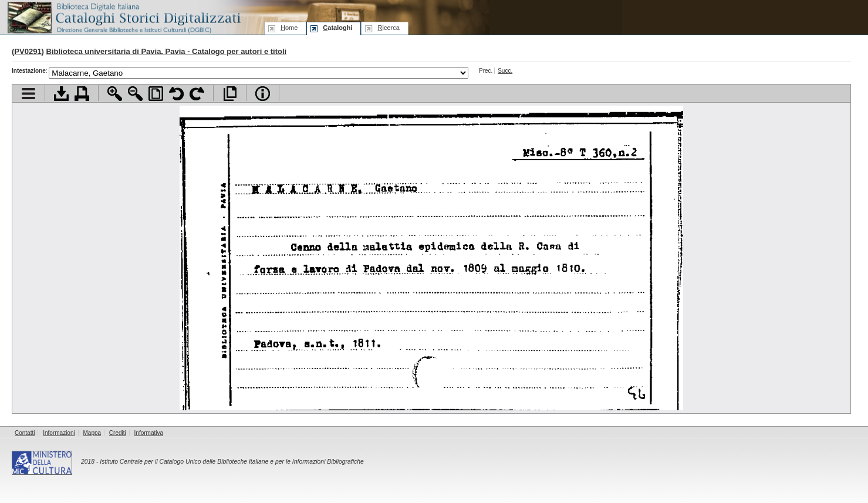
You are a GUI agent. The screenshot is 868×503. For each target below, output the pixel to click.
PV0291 (28, 51)
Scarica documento (61, 94)
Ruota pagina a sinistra (176, 94)
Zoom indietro (135, 94)
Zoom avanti (115, 94)
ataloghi (337, 28)
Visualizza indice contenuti (28, 94)
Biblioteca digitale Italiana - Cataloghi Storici (123, 17)
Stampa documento (82, 94)
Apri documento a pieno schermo (230, 94)
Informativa (149, 433)
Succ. (505, 71)
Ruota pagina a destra (197, 94)
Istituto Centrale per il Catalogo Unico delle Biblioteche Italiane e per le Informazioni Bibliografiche (232, 462)
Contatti (25, 433)
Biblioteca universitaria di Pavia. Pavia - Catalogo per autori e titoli (167, 51)
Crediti (118, 433)
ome (289, 28)
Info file (263, 94)
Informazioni (59, 433)
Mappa (92, 433)
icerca (388, 28)
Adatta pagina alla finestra (156, 94)
